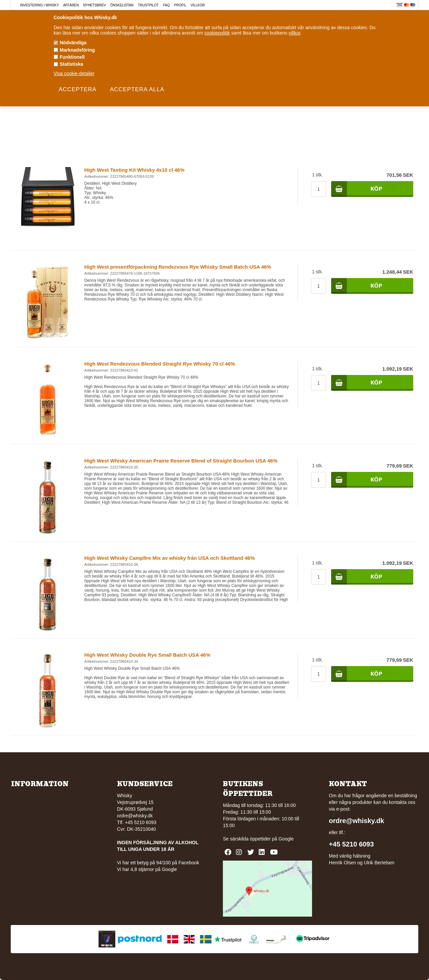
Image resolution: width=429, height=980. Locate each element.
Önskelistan (122, 5)
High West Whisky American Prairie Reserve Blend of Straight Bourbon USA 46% (181, 461)
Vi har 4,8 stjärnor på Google (147, 869)
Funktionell (72, 57)
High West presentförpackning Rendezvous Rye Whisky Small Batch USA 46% (178, 267)
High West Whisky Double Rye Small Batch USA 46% (147, 655)
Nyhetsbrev (95, 5)
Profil (180, 5)
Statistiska (71, 64)
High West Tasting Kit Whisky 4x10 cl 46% (135, 170)
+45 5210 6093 (351, 844)
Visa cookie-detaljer (74, 73)
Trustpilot (148, 5)
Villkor (198, 5)
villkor (294, 33)
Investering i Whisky (40, 5)
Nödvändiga (73, 43)
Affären (71, 5)
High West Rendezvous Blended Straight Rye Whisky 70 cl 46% (160, 364)
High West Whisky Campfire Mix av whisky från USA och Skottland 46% (170, 558)
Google (286, 839)
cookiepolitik (217, 33)
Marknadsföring (77, 50)
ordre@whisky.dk (135, 816)
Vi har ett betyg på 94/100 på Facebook (158, 863)
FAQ (167, 5)
